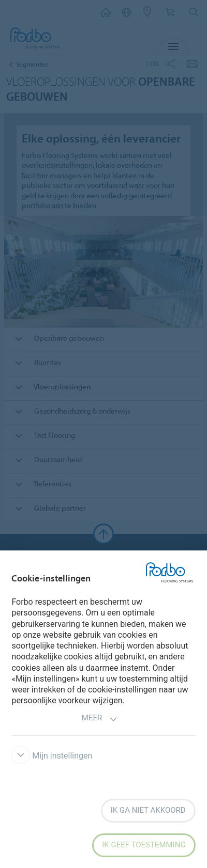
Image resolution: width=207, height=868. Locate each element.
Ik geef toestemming (144, 845)
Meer (100, 719)
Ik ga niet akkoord (148, 810)
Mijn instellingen (52, 756)
